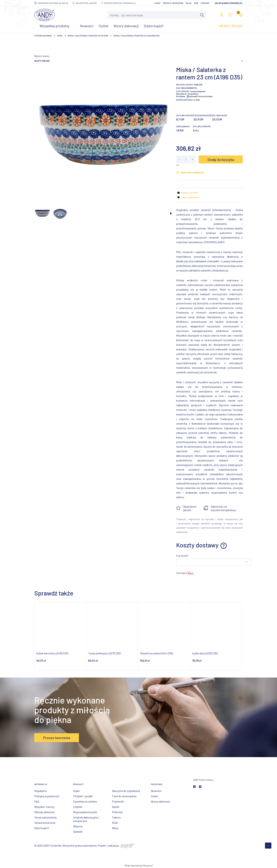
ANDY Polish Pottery (203, 780)
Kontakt (205, 3)
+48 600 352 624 (230, 26)
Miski (115, 823)
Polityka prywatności (47, 796)
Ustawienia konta (45, 823)
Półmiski (117, 812)
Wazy (115, 828)
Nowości (156, 791)
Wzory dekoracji (160, 801)
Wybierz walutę (42, 56)
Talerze (116, 817)
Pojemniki (118, 801)
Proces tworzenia (173, 3)
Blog (189, 3)
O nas (157, 3)
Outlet (154, 796)
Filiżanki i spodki (83, 796)
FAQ (37, 801)
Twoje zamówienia (45, 817)
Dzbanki (78, 831)
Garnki (116, 807)
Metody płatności (45, 812)
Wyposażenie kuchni (85, 812)
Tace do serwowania (124, 796)
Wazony (78, 826)
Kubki (76, 791)
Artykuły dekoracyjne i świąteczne (86, 819)
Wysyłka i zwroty (44, 807)
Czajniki (78, 807)
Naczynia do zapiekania (126, 791)
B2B (196, 3)
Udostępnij (182, 573)
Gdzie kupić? (42, 828)
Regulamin (40, 791)
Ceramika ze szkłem (85, 801)
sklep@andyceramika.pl (229, 3)
